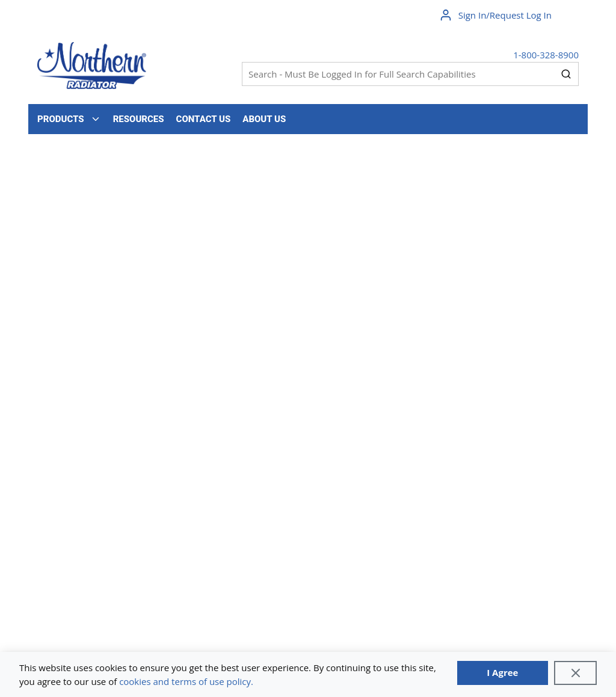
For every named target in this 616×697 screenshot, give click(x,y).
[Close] (575, 673)
